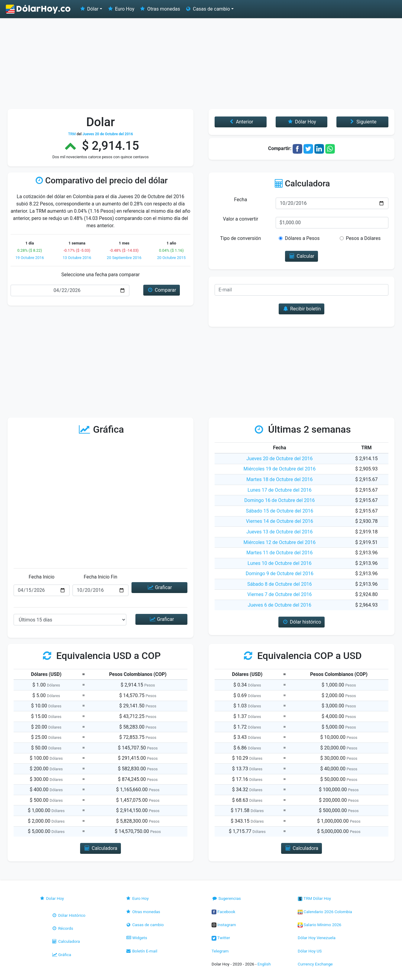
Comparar (162, 290)
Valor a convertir (241, 219)
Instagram (224, 925)
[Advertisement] (201, 64)
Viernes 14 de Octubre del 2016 (280, 521)
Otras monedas (160, 9)
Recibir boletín (302, 309)
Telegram (220, 951)
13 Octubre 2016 (77, 258)
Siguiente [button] (362, 122)
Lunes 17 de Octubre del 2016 (280, 490)
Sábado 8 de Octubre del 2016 (280, 584)
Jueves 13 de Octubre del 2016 (279, 532)
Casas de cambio (145, 925)
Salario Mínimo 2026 (319, 925)
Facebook (223, 912)
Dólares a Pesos (302, 238)
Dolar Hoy (52, 898)
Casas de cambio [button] (207, 9)
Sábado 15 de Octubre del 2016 (279, 511)
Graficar (159, 587)
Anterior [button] (240, 122)
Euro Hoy (121, 9)
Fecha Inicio (42, 577)
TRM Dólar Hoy (314, 898)
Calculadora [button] (101, 848)
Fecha (240, 200)
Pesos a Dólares (363, 238)
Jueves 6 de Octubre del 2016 (280, 605)
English (264, 964)
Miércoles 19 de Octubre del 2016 (280, 469)
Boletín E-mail (141, 951)
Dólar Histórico (68, 915)
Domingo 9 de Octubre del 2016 (280, 574)
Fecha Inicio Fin (101, 577)
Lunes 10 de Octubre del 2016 (280, 563)
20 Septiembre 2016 (124, 258)
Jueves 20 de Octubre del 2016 (279, 459)
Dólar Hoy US (310, 951)
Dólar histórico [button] (302, 622)
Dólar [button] (89, 9)
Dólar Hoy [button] (302, 122)
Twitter (221, 938)
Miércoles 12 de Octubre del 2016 (280, 542)
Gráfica (61, 955)
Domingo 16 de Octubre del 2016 (279, 500)
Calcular (301, 256)
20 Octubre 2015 (171, 258)
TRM (72, 134)
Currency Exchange (315, 964)
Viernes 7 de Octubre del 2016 (279, 594)
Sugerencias (226, 898)
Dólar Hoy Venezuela (317, 938)
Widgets (136, 938)
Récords (62, 928)
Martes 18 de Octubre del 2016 (279, 479)
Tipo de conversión (240, 238)
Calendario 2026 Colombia (325, 912)
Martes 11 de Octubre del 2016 (279, 553)
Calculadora (66, 941)
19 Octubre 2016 (30, 258)
